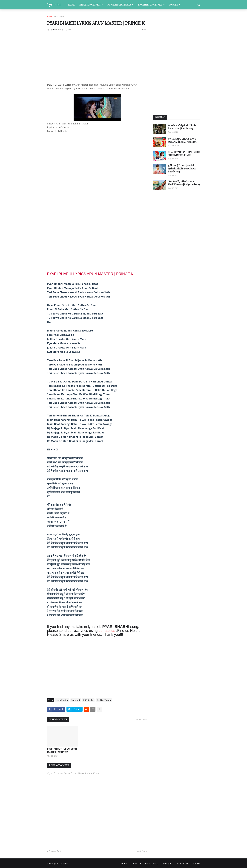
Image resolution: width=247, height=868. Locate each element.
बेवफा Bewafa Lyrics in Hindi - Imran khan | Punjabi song (182, 127)
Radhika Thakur (104, 700)
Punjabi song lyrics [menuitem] (119, 5)
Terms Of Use (182, 863)
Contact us (136, 863)
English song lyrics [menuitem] (150, 5)
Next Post (141, 851)
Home (50, 16)
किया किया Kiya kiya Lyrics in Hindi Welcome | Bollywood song (184, 183)
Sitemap (196, 863)
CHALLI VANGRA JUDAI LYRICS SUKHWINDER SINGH (184, 154)
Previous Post (55, 851)
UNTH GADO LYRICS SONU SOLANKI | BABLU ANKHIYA (182, 140)
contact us (107, 631)
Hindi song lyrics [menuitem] (90, 5)
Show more (142, 719)
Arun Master (59, 16)
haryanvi (76, 700)
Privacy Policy (152, 863)
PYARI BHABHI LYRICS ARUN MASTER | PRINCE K (62, 751)
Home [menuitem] (71, 5)
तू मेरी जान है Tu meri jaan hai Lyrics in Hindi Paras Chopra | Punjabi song (182, 169)
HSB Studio (88, 700)
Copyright (167, 863)
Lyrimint (54, 5)
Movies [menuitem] (174, 5)
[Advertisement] (97, 57)
